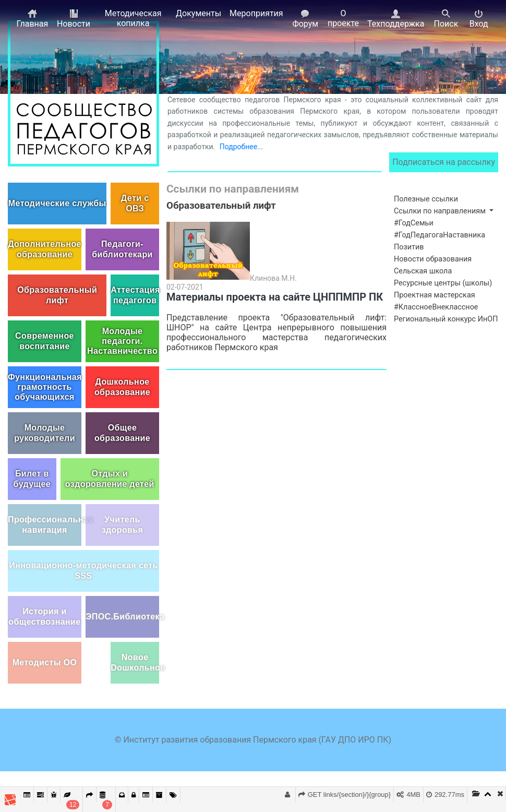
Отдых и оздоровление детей (110, 479)
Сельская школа (423, 271)
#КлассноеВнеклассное (436, 307)
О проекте (343, 18)
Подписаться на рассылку (444, 162)
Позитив (409, 247)
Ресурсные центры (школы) (443, 283)
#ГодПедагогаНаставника (439, 235)
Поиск (446, 19)
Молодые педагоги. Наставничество (122, 341)
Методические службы (57, 203)
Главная (32, 19)
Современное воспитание (45, 341)
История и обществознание (44, 616)
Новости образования (433, 259)
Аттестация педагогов (135, 295)
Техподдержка (396, 19)
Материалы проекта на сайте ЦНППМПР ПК (275, 297)
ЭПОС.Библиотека (122, 617)
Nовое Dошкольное (135, 662)
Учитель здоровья (123, 524)
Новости (74, 19)
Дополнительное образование (45, 249)
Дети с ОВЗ (135, 203)
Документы (198, 13)
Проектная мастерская (435, 295)
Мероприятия (256, 13)
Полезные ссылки (426, 199)
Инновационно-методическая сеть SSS (83, 570)
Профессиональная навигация (45, 524)
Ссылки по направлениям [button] (441, 211)
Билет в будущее (32, 479)
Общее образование (122, 433)
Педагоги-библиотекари (122, 249)
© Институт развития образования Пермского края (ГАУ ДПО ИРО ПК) (253, 740)
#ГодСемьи (414, 223)
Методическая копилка (133, 18)
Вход (479, 19)
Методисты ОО (45, 662)
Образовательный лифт (57, 295)
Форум (305, 19)
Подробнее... (241, 147)
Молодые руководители (45, 433)
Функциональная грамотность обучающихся (45, 387)
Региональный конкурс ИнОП (446, 319)
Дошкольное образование (122, 387)
